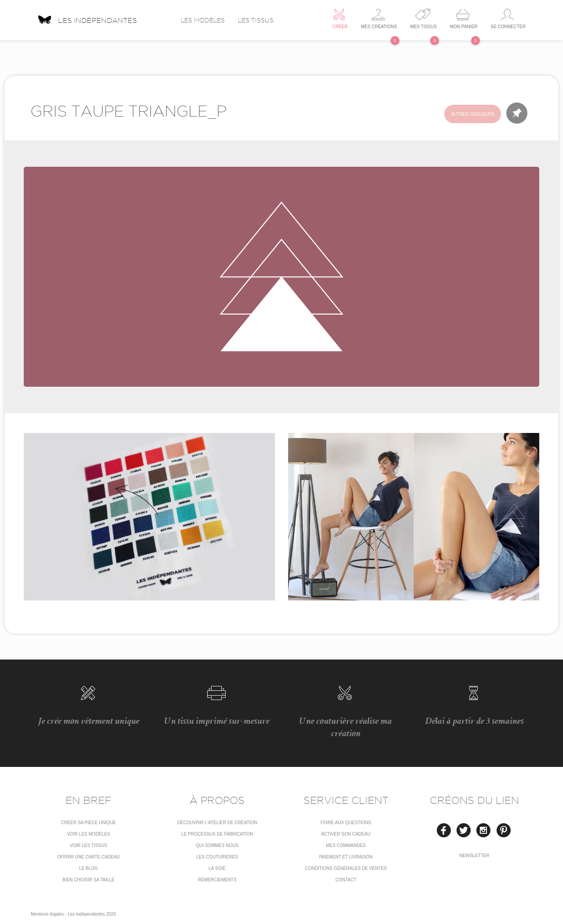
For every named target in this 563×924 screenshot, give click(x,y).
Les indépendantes (87, 17)
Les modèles (203, 20)
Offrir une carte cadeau (88, 857)
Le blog (89, 868)
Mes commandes (346, 845)
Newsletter (475, 856)
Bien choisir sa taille (89, 880)
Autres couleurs (473, 114)
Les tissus (256, 20)
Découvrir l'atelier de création (217, 823)
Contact (346, 880)
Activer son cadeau (346, 834)
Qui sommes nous (217, 845)
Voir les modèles (88, 834)
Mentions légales (47, 914)
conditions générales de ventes (346, 868)
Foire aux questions (346, 823)
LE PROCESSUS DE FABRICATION (217, 834)
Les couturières (217, 857)
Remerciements (217, 880)
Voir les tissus (89, 845)
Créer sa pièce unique (89, 823)
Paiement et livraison (346, 857)
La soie (217, 868)
